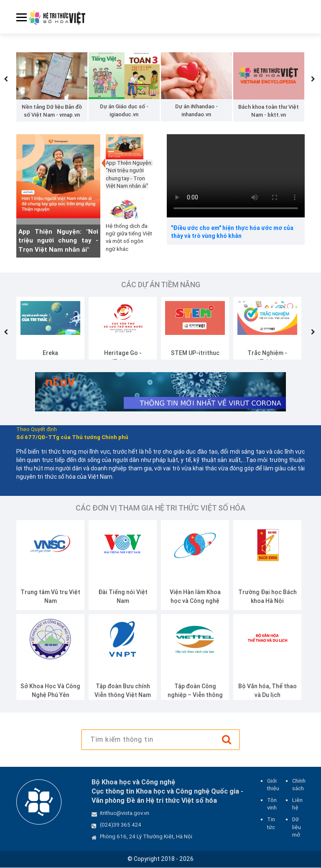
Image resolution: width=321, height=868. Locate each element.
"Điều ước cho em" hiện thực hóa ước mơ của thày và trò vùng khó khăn (232, 232)
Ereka (50, 353)
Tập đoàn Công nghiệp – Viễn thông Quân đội (195, 695)
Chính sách (299, 785)
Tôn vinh (272, 804)
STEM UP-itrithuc (195, 353)
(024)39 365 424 (121, 825)
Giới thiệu (273, 785)
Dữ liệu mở (297, 827)
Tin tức (271, 823)
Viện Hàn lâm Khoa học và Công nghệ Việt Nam (195, 601)
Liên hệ (297, 804)
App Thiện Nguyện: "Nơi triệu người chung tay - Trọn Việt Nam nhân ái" (58, 241)
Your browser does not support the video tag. (236, 176)
